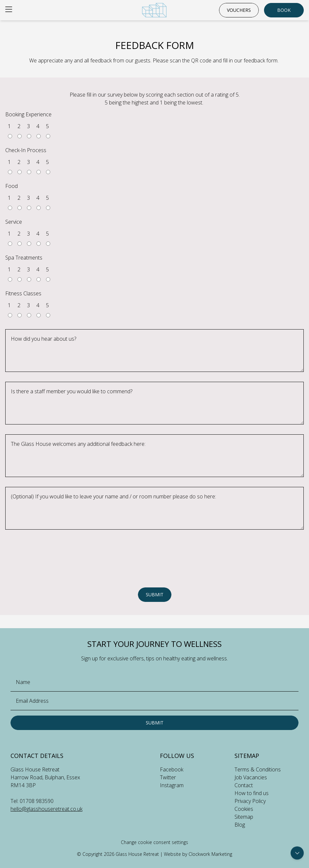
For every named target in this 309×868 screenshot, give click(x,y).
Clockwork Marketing (210, 854)
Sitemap (244, 817)
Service (14, 222)
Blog (240, 825)
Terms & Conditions (258, 769)
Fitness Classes (23, 293)
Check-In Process (26, 150)
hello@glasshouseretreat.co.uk (46, 809)
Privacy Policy (250, 801)
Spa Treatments (24, 258)
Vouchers (239, 10)
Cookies (244, 809)
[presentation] (155, 569)
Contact (244, 785)
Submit (155, 594)
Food (11, 186)
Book (284, 10)
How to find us (252, 793)
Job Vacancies (251, 777)
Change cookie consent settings (154, 842)
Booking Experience (28, 114)
